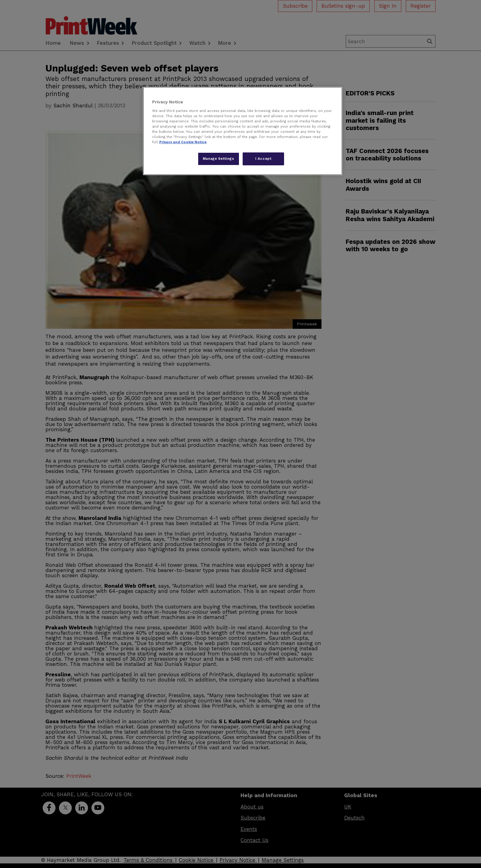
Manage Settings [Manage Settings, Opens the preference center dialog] (219, 159)
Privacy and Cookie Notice (183, 142)
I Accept (264, 159)
